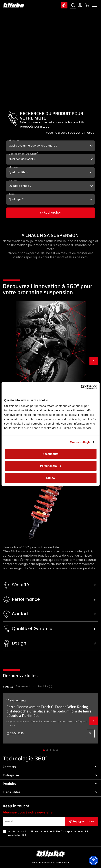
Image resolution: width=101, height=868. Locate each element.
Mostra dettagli (80, 442)
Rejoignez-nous (82, 821)
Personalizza (51, 466)
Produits (45, 686)
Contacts (50, 767)
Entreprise (50, 775)
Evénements (25, 686)
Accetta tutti (50, 454)
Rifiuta (50, 478)
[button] (50, 585)
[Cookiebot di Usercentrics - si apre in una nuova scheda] (81, 387)
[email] (34, 821)
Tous (8, 687)
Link (24, 835)
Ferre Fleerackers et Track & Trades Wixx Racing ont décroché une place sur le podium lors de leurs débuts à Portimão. (49, 711)
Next (94, 361)
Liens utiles (50, 792)
